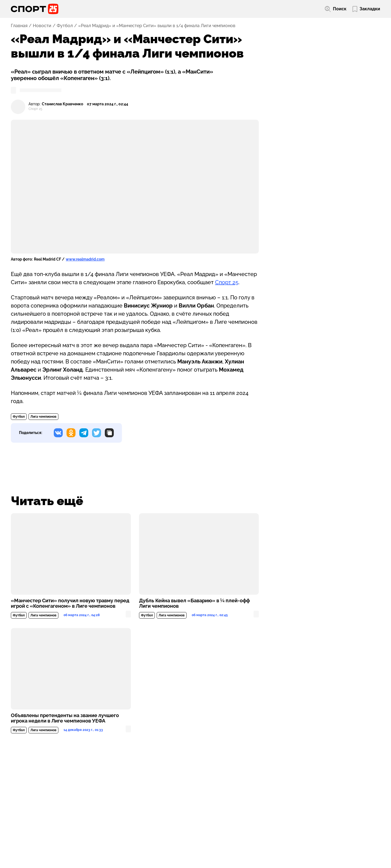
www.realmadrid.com (85, 259)
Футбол (65, 26)
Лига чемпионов (43, 417)
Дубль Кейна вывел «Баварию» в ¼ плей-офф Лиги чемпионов (194, 603)
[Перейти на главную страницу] (35, 9)
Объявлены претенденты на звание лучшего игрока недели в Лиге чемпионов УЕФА (65, 718)
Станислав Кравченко (62, 104)
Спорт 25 (227, 282)
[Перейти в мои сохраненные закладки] (366, 9)
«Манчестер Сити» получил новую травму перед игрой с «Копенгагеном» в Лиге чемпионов (70, 603)
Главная (19, 26)
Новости (42, 26)
